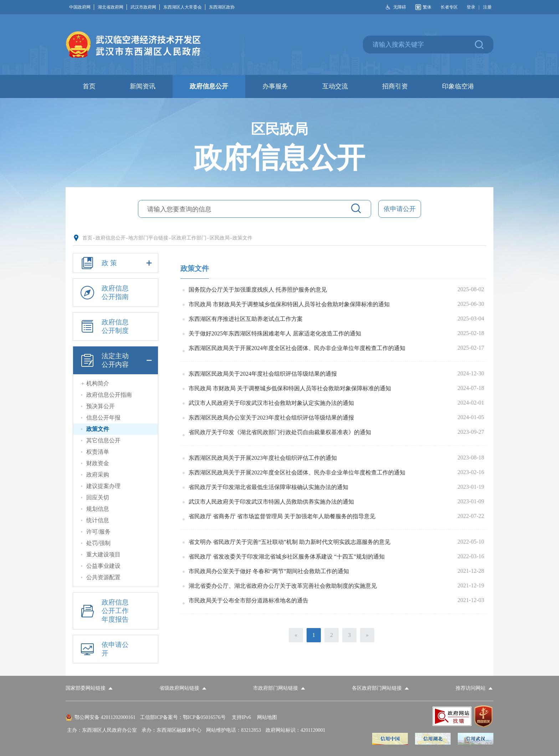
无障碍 (400, 7)
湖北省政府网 (112, 7)
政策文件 (242, 238)
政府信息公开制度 (103, 326)
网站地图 (267, 717)
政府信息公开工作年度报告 (103, 611)
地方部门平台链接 (148, 238)
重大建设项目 (103, 554)
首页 (87, 238)
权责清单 (98, 452)
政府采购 (98, 475)
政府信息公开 (111, 238)
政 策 (115, 263)
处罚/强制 (98, 543)
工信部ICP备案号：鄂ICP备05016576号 (183, 717)
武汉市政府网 (145, 7)
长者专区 (449, 7)
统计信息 (98, 520)
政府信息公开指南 (103, 293)
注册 (487, 7)
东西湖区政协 (222, 7)
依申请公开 (400, 209)
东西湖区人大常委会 (184, 7)
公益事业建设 (103, 566)
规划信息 (98, 509)
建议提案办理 (103, 486)
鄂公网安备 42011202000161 (105, 717)
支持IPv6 (241, 717)
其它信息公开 (103, 440)
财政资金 (98, 463)
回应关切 (98, 497)
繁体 (427, 7)
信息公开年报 (103, 418)
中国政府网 (82, 7)
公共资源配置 (103, 577)
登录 (471, 7)
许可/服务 (98, 532)
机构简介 (98, 383)
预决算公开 (101, 406)
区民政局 (220, 238)
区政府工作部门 (189, 238)
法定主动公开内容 (115, 360)
